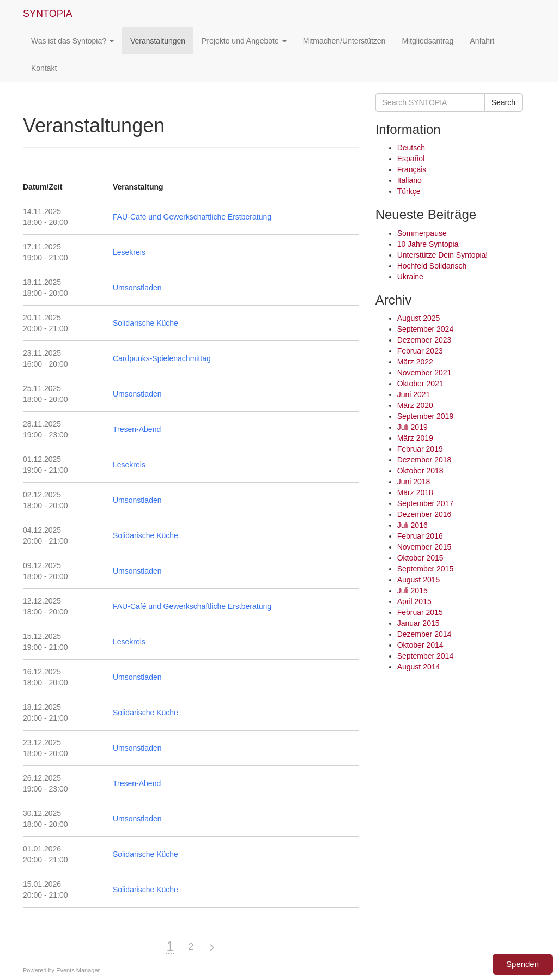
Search (504, 102)
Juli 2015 (413, 591)
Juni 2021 (414, 394)
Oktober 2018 (420, 471)
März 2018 (415, 492)
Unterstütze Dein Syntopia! (443, 255)
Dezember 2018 (424, 460)
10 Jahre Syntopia (428, 244)
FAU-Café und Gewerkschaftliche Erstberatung (192, 217)
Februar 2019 (420, 449)
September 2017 (426, 503)
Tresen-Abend (137, 429)
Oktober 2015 (420, 558)
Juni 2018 (414, 482)
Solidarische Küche (145, 323)
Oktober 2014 (420, 645)
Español (411, 159)
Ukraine (410, 277)
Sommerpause (422, 233)
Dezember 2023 (424, 340)
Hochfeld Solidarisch (432, 266)
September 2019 (426, 416)
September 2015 (426, 569)
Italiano (410, 180)
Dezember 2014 (424, 634)
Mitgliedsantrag (427, 41)
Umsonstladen (137, 288)
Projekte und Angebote (244, 41)
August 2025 (419, 318)
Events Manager (78, 970)
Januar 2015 (418, 623)
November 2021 (424, 373)
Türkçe (409, 191)
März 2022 (415, 362)
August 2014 (419, 667)
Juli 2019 (413, 427)
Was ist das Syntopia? (72, 41)
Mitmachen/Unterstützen (344, 41)
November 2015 (424, 547)
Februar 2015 (420, 612)
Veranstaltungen (158, 41)
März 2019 (415, 438)
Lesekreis (129, 252)
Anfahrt (482, 41)
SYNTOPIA (48, 14)
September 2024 (426, 329)
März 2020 (415, 405)
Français (412, 169)
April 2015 (414, 601)
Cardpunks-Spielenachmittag (162, 358)
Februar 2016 (420, 536)
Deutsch (411, 148)
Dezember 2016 (424, 514)
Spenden (523, 964)
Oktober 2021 (420, 384)
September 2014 (426, 656)
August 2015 (419, 580)
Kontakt (44, 68)
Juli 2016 (413, 525)
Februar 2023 (420, 351)
